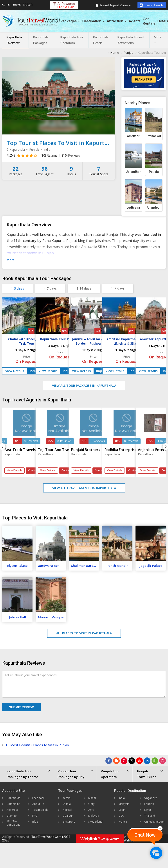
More (158, 40)
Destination (93, 21)
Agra (91, 810)
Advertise (13, 810)
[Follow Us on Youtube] (139, 761)
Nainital (67, 810)
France (123, 822)
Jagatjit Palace (151, 566)
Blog (35, 822)
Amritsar (133, 136)
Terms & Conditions (13, 823)
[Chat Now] (156, 853)
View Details (15, 371)
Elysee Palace (17, 566)
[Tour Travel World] (31, 21)
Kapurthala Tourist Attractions (131, 40)
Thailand (150, 816)
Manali (92, 798)
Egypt (148, 810)
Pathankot (154, 136)
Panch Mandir (117, 566)
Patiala (154, 172)
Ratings (49, 156)
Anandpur (154, 208)
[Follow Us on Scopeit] (155, 761)
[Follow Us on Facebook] (109, 761)
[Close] (160, 828)
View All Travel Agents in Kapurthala (84, 488)
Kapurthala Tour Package (60, 339)
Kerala (67, 798)
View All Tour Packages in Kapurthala (84, 386)
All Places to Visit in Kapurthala (84, 633)
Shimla (67, 804)
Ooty (91, 804)
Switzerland (95, 822)
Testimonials (40, 810)
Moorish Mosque (51, 617)
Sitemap (12, 816)
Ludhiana (133, 208)
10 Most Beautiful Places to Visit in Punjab (37, 745)
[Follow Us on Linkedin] (147, 761)
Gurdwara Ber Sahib (52, 566)
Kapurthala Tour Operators (72, 40)
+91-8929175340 (17, 5)
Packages (70, 21)
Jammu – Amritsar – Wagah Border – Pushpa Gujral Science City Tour (93, 343)
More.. (11, 260)
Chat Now (145, 835)
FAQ (35, 816)
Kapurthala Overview (14, 40)
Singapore (69, 822)
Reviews (71, 156)
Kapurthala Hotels (101, 40)
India (122, 798)
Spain (122, 810)
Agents (135, 21)
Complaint (13, 804)
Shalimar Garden (84, 566)
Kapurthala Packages (41, 40)
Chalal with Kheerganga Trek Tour (27, 341)
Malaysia (94, 816)
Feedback (38, 798)
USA (121, 816)
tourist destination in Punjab (30, 253)
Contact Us (13, 798)
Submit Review (21, 707)
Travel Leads (152, 5)
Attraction (117, 21)
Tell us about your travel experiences (31, 675)
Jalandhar (133, 172)
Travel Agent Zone (113, 5)
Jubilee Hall (17, 617)
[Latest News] (116, 761)
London (149, 804)
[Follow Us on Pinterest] (124, 761)
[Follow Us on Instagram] (163, 761)
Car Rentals (149, 21)
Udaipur (68, 816)
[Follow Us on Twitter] (132, 761)
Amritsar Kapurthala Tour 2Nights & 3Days (127, 341)
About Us (38, 804)
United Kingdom (154, 822)
